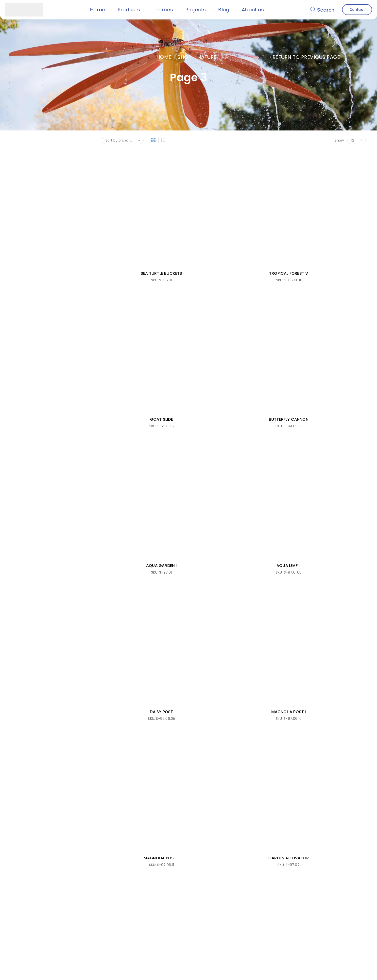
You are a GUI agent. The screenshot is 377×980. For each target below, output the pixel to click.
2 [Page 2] (239, 418)
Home (164, 57)
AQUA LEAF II (200, 301)
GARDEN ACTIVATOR (200, 388)
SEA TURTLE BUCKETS (132, 214)
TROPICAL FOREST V (200, 214)
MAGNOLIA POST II (132, 388)
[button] (323, 10)
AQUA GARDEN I (132, 301)
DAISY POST (268, 301)
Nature (207, 57)
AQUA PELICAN (268, 388)
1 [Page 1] (228, 418)
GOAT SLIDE (268, 214)
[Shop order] (123, 140)
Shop (184, 57)
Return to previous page (306, 57)
